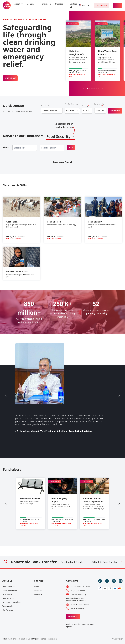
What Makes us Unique (12, 602)
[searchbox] (21, 148)
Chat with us (73, 616)
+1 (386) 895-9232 (78, 590)
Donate (30, 4)
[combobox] (85, 5)
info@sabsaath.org (78, 594)
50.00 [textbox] (98, 111)
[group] (31, 504)
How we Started (9, 587)
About (17, 4)
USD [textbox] (85, 111)
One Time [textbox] (70, 111)
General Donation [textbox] (50, 111)
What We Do (7, 594)
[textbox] (83, 5)
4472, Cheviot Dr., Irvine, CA (82, 587)
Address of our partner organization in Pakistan (76, 599)
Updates (59, 4)
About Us (7, 581)
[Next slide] (103, 88)
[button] (88, 89)
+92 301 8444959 (77, 608)
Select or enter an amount (99, 105)
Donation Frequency (72, 105)
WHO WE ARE (10, 78)
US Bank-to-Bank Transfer (106, 562)
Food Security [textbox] (58, 136)
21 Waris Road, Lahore (80, 605)
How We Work (8, 598)
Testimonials (7, 606)
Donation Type (47, 106)
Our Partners (8, 610)
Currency (85, 106)
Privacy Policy (117, 639)
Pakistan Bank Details (74, 562)
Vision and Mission (10, 590)
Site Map (39, 581)
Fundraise (38, 594)
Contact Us (72, 581)
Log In (118, 5)
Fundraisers (46, 4)
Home (37, 587)
